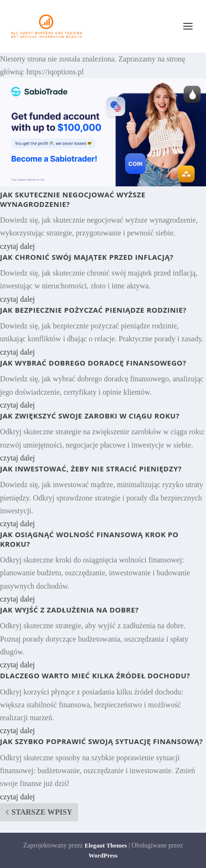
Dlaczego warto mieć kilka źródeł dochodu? (95, 675)
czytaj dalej (17, 246)
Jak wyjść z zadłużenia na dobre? (69, 610)
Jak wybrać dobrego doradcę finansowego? (93, 363)
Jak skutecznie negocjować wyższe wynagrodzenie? (73, 199)
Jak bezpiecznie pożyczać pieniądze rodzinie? (93, 310)
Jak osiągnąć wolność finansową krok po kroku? (89, 539)
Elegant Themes (106, 845)
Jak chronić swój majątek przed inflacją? (87, 257)
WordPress (103, 855)
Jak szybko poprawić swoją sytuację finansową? (102, 741)
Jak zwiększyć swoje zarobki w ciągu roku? (90, 416)
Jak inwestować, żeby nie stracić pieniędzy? (91, 469)
